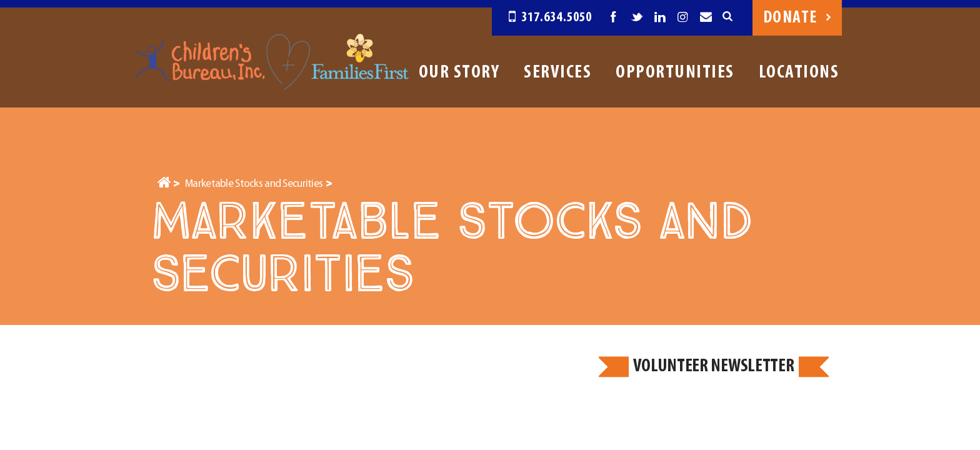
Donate (797, 18)
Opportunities (675, 73)
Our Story (459, 73)
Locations (799, 73)
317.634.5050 (550, 18)
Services (557, 73)
